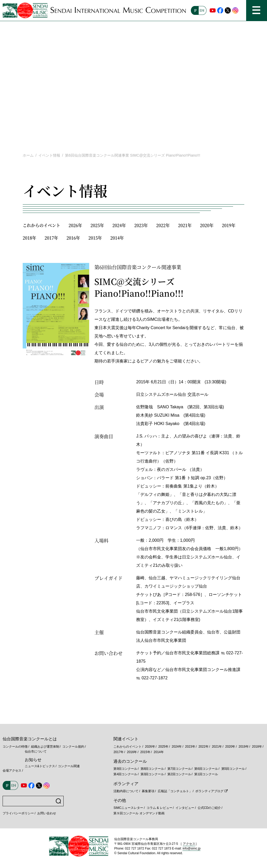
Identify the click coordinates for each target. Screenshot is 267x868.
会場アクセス (12, 771)
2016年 (73, 238)
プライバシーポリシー (18, 813)
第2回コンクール (179, 774)
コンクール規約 (73, 747)
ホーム (28, 155)
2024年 (119, 225)
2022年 (163, 225)
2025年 (97, 225)
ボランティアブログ (209, 791)
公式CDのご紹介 (209, 808)
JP (196, 10)
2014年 (117, 238)
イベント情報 (49, 155)
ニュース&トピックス (40, 766)
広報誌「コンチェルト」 (175, 791)
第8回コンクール (152, 769)
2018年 (29, 238)
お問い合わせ (47, 813)
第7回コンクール (179, 769)
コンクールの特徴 (15, 747)
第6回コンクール (206, 769)
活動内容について (126, 791)
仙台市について (36, 752)
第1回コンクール (206, 774)
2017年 (51, 238)
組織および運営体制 (45, 747)
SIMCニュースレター (128, 808)
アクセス (189, 844)
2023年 (141, 225)
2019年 (229, 225)
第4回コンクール (125, 774)
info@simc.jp (192, 848)
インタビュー (185, 808)
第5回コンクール (233, 769)
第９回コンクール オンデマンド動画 (139, 813)
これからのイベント (41, 225)
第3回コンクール (152, 774)
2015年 (95, 238)
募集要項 (148, 791)
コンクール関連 (69, 766)
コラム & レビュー (159, 808)
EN (202, 10)
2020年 (207, 225)
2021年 (185, 225)
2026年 (75, 225)
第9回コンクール (125, 769)
